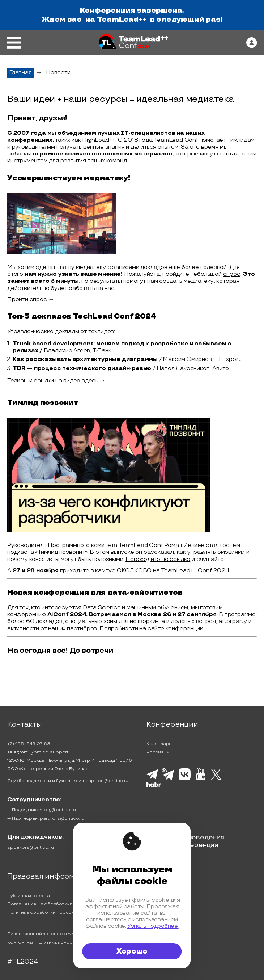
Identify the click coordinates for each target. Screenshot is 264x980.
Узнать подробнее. (153, 926)
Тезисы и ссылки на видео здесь (53, 381)
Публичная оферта (29, 896)
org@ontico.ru (60, 810)
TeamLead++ (122, 20)
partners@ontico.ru (62, 819)
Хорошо (132, 951)
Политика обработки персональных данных (57, 912)
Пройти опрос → (31, 300)
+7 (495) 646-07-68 (29, 744)
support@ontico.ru (107, 781)
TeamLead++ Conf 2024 (195, 571)
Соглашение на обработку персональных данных (64, 904)
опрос (232, 274)
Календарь (159, 744)
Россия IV (158, 752)
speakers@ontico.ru (30, 848)
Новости (58, 73)
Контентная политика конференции (49, 942)
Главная (20, 73)
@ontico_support (49, 752)
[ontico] (252, 43)
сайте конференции (174, 629)
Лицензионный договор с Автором (48, 934)
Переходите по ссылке (158, 559)
